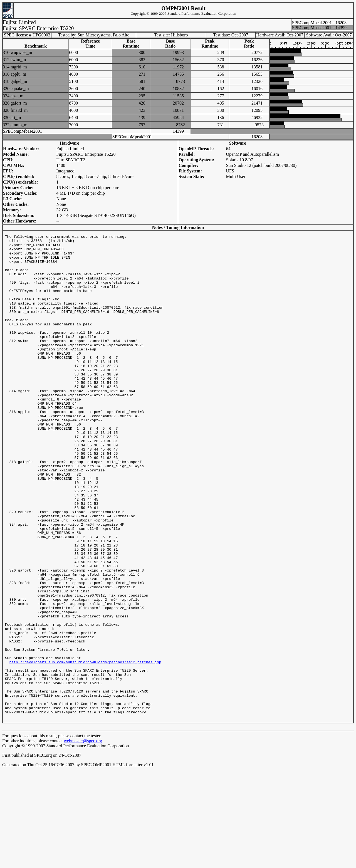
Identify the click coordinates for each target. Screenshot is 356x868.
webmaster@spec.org (83, 839)
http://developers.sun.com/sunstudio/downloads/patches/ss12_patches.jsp (85, 749)
